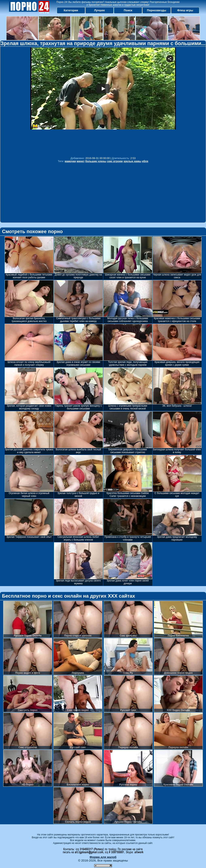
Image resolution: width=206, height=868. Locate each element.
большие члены (96, 161)
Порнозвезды (157, 10)
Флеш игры (185, 10)
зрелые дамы (132, 161)
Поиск (128, 10)
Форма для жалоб (103, 857)
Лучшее (99, 10)
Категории (71, 10)
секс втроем (115, 161)
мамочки (70, 161)
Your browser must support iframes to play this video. (103, 101)
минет (81, 161)
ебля (145, 161)
